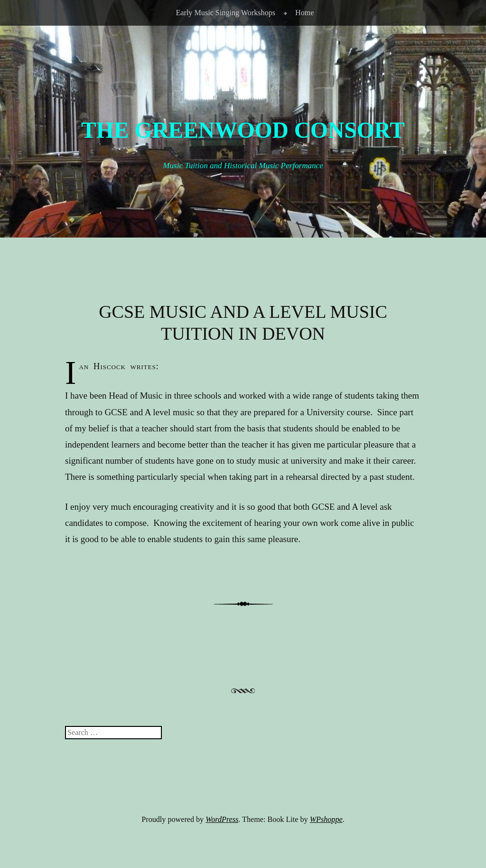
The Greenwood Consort (243, 130)
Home (304, 13)
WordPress (222, 819)
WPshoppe (326, 819)
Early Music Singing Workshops (225, 13)
